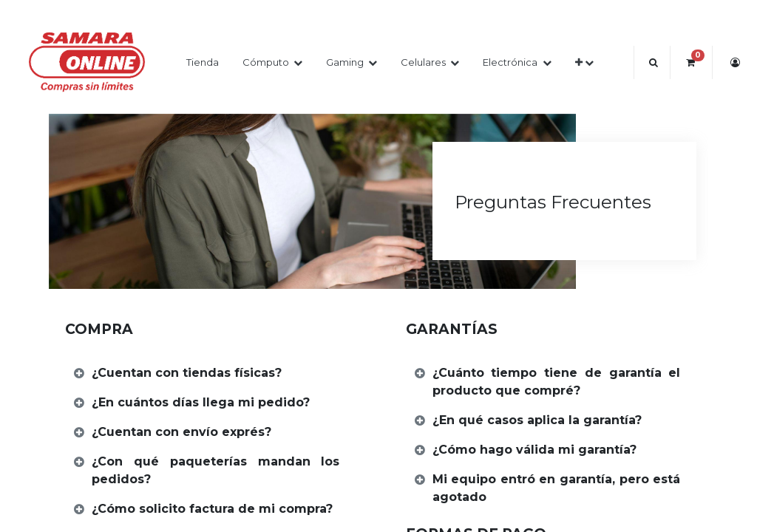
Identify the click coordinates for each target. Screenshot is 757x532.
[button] (584, 62)
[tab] (208, 374)
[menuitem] (203, 62)
